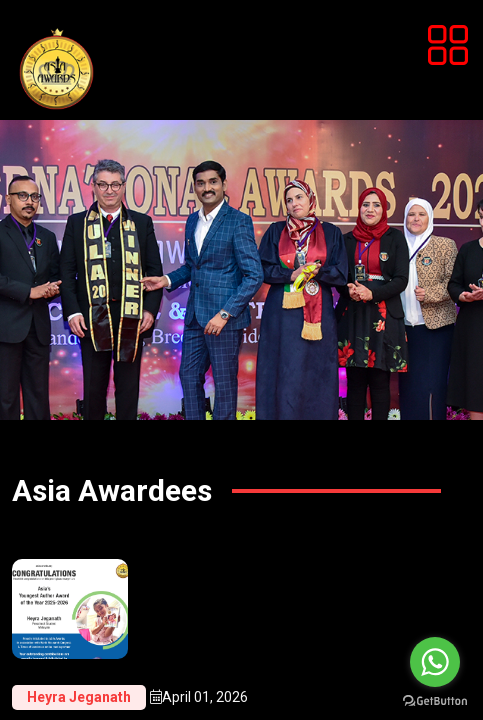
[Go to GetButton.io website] (435, 700)
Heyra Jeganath (79, 697)
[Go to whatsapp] (435, 662)
